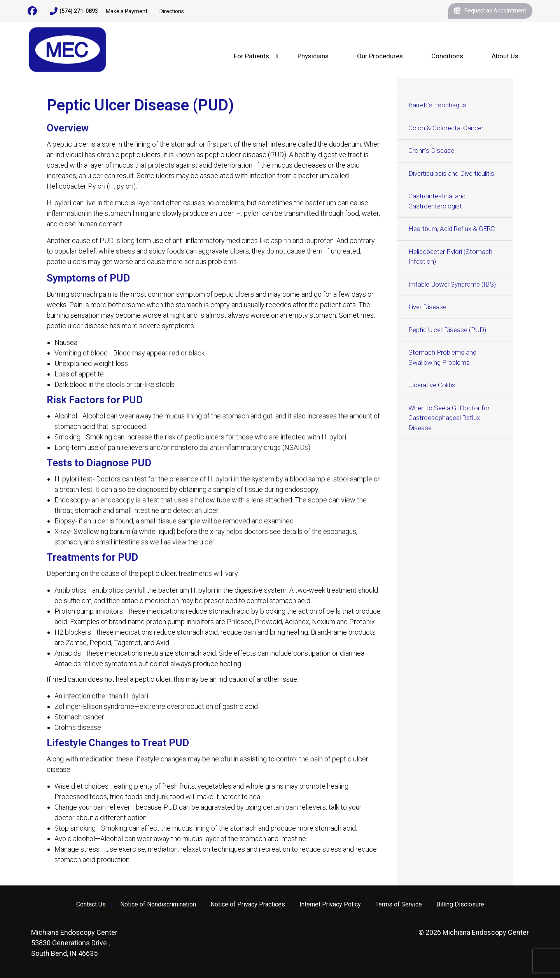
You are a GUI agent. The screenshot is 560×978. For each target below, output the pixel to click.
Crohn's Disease (431, 150)
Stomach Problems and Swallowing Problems (442, 357)
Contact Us (91, 905)
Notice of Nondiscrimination (158, 905)
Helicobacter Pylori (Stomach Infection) (450, 257)
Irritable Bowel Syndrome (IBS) (452, 284)
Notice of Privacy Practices (248, 905)
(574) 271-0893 (74, 11)
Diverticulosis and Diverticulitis (451, 173)
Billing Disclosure (460, 905)
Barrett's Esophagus (437, 105)
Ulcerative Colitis (432, 385)
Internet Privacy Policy (330, 905)
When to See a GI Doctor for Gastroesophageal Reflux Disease (449, 418)
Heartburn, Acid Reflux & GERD (452, 229)
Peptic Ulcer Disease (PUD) (447, 330)
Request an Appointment (490, 11)
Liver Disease (427, 307)
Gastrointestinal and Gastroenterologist (437, 201)
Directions (172, 11)
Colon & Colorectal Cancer (446, 128)
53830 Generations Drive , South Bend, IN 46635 (74, 943)
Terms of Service (399, 905)
